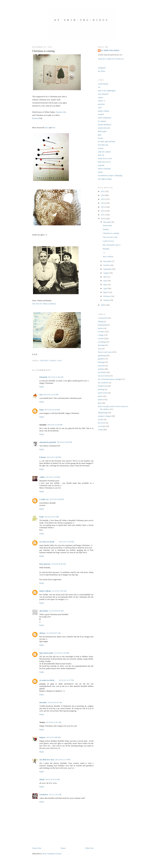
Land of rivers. (109, 241)
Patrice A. (102, 101)
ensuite (101, 148)
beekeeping (102, 325)
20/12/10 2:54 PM (53, 477)
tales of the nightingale (107, 91)
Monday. (106, 249)
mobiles (101, 369)
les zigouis (102, 121)
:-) (104, 253)
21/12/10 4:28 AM (59, 564)
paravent (101, 104)
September (108, 269)
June (105, 281)
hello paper (102, 131)
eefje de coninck (104, 152)
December (107, 222)
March (106, 292)
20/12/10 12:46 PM (64, 442)
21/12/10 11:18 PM (62, 653)
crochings (102, 342)
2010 (103, 219)
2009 (103, 305)
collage (101, 335)
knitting (101, 362)
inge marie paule (46, 653)
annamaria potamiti (48, 442)
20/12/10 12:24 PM (52, 410)
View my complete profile (111, 59)
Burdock (36, 118)
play (60, 361)
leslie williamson (105, 118)
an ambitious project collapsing (110, 175)
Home (63, 848)
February (107, 296)
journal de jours (104, 128)
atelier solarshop (104, 169)
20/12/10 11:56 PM (66, 542)
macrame (102, 366)
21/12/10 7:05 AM (59, 591)
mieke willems (45, 591)
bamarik (101, 165)
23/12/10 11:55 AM (54, 722)
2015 (103, 199)
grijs (100, 135)
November (108, 261)
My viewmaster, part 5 (112, 245)
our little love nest (47, 760)
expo (100, 349)
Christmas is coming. (111, 233)
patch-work (102, 393)
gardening (102, 355)
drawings (102, 345)
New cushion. (108, 256)
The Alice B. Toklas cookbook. (44, 304)
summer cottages (105, 416)
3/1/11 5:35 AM (55, 794)
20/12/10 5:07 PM (52, 517)
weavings (102, 426)
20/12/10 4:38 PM (57, 499)
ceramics (101, 332)
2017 (103, 191)
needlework (103, 386)
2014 (103, 203)
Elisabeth (43, 377)
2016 (103, 195)
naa (41, 395)
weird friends (103, 84)
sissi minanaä (103, 94)
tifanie (42, 779)
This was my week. (110, 237)
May (105, 285)
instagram (102, 68)
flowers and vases (105, 352)
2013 (103, 207)
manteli (101, 114)
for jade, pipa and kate (107, 141)
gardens (101, 359)
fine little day (103, 145)
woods (101, 430)
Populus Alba (61, 112)
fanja (42, 410)
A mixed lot (103, 318)
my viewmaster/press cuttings (110, 379)
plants (53, 361)
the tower (102, 423)
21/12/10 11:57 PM (66, 680)
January (107, 300)
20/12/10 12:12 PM (51, 395)
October (107, 265)
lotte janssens (45, 564)
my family (102, 372)
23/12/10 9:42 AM (55, 702)
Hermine (43, 702)
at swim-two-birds (47, 542)
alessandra (44, 611)
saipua (100, 97)
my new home (104, 376)
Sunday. (106, 229)
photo (100, 396)
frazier (101, 138)
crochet (44, 361)
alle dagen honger (105, 179)
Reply (42, 387)
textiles (101, 419)
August (106, 273)
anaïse (100, 172)
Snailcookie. (108, 225)
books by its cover (105, 158)
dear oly (101, 155)
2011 (103, 215)
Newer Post (37, 848)
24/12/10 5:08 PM (53, 737)
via (99, 87)
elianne (42, 633)
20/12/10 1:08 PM (54, 457)
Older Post (89, 848)
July (105, 277)
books (100, 328)
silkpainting (103, 413)
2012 (103, 211)
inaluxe (42, 737)
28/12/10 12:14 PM (63, 760)
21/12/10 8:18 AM (56, 611)
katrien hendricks (105, 125)
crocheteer (44, 794)
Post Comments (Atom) (52, 854)
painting (101, 389)
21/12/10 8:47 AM (53, 633)
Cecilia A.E (44, 499)
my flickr (102, 71)
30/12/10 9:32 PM (53, 779)
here (47, 128)
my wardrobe (103, 383)
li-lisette (43, 457)
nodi (100, 108)
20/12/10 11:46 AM (56, 377)
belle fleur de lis (104, 162)
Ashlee (42, 477)
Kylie (42, 517)
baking (101, 321)
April (106, 288)
